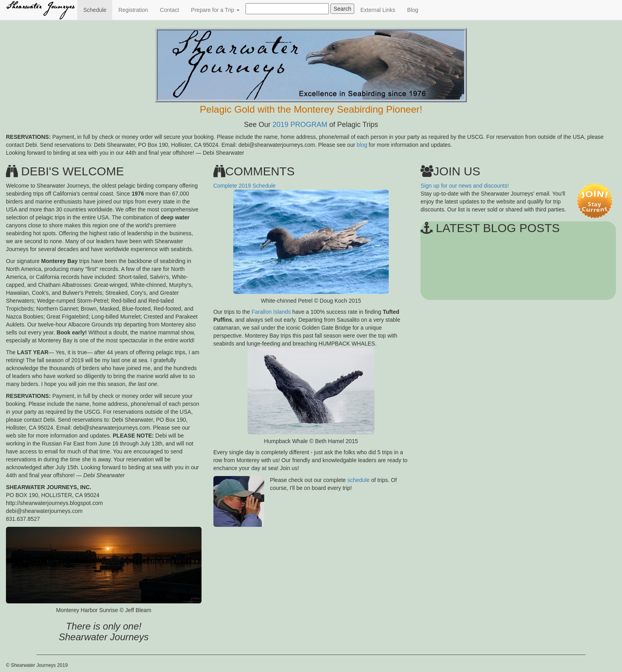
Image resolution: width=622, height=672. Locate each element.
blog (362, 145)
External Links (378, 10)
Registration (133, 10)
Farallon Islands (271, 312)
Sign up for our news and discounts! (465, 186)
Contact (169, 10)
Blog (413, 10)
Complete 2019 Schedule (245, 186)
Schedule (98, 9)
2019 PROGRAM (300, 125)
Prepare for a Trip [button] (215, 10)
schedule (359, 480)
